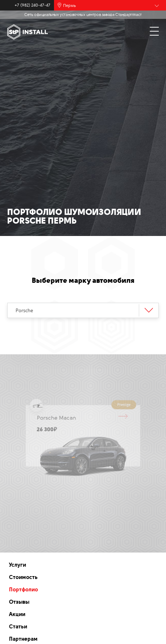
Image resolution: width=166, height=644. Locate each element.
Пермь (70, 5)
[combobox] (83, 310)
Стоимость (23, 577)
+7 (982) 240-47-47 (32, 5)
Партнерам (23, 639)
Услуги (18, 565)
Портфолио (24, 590)
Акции (17, 614)
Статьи (18, 627)
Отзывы (19, 602)
